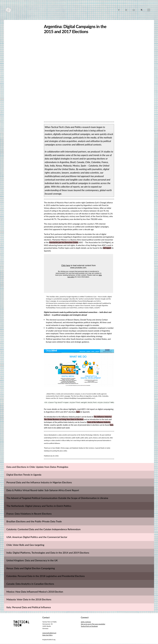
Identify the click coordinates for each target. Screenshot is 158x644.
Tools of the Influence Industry (99, 422)
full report (107, 248)
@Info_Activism (86, 622)
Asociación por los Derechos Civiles (64, 242)
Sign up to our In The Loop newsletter (93, 624)
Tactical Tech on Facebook (89, 626)
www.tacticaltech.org (49, 633)
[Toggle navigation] (149, 10)
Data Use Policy (48, 635)
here (78, 412)
